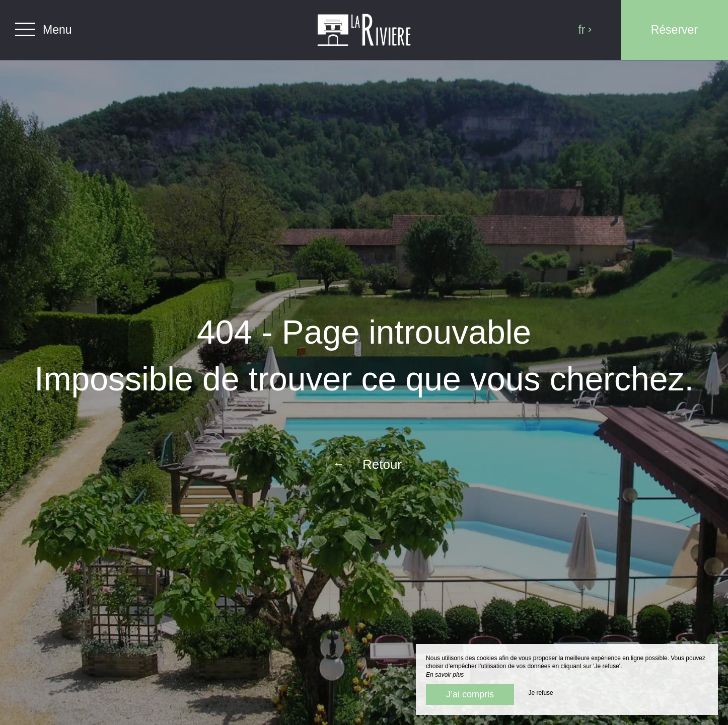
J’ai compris (470, 694)
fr (585, 30)
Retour (364, 464)
